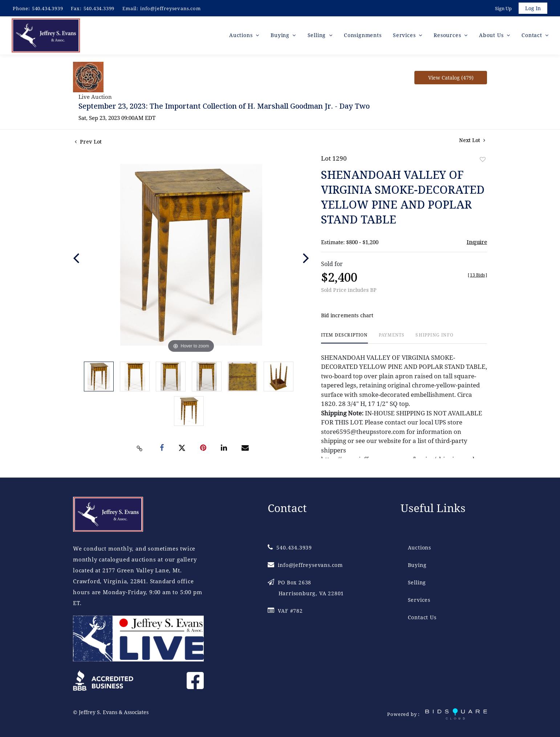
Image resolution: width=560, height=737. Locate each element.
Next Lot (472, 141)
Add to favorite (483, 160)
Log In (533, 9)
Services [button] (405, 36)
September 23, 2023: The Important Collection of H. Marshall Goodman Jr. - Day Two (224, 107)
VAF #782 (285, 611)
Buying (417, 565)
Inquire (477, 243)
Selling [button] (318, 36)
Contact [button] (533, 36)
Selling (417, 582)
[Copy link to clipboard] (140, 450)
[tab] (344, 339)
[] (477, 276)
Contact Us (422, 617)
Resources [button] (448, 36)
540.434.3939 (48, 8)
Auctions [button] (242, 36)
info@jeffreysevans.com (171, 8)
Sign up (503, 9)
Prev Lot (88, 143)
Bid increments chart (347, 317)
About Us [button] (492, 36)
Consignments (363, 36)
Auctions (419, 547)
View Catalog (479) (451, 79)
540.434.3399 (99, 8)
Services (419, 600)
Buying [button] (281, 36)
